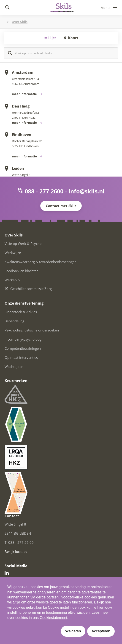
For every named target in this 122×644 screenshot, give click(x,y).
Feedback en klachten (22, 271)
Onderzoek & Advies (21, 312)
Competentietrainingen (23, 348)
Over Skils (20, 22)
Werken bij (13, 280)
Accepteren (101, 631)
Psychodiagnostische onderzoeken (32, 330)
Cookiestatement (53, 618)
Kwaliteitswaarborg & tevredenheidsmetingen (41, 262)
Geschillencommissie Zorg (31, 289)
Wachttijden (14, 367)
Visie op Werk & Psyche (23, 244)
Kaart (71, 38)
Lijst (50, 38)
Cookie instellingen (63, 607)
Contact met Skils (61, 206)
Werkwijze (13, 253)
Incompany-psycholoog (23, 339)
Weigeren (73, 631)
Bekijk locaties (16, 552)
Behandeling (14, 321)
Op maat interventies (21, 357)
